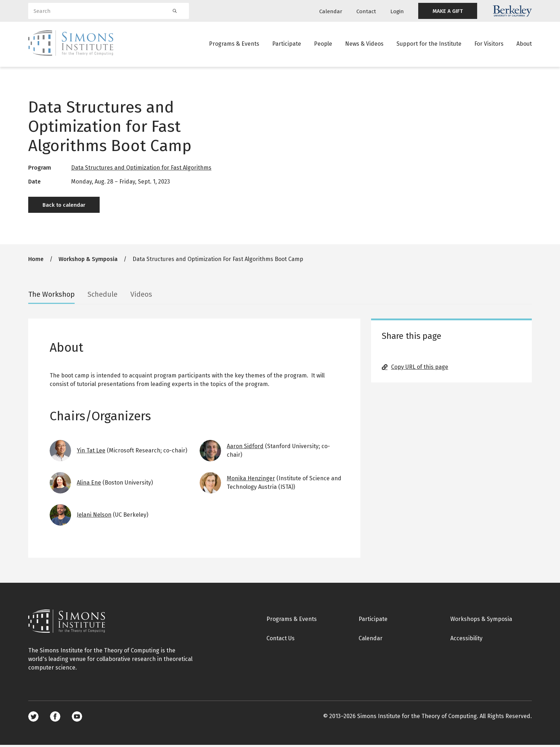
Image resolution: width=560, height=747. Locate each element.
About (524, 44)
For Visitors (489, 44)
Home (36, 261)
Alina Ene (89, 485)
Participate (287, 44)
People (323, 44)
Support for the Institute (429, 44)
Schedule (102, 296)
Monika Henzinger (251, 480)
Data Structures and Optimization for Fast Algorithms (141, 170)
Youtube (77, 719)
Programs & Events (234, 44)
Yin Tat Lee (91, 453)
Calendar (331, 11)
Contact (366, 11)
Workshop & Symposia (88, 261)
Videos (141, 296)
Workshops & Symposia (481, 621)
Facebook (55, 719)
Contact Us (281, 640)
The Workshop (51, 296)
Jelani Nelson (94, 517)
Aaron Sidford (245, 448)
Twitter (33, 719)
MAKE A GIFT (448, 11)
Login (397, 11)
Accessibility (466, 640)
